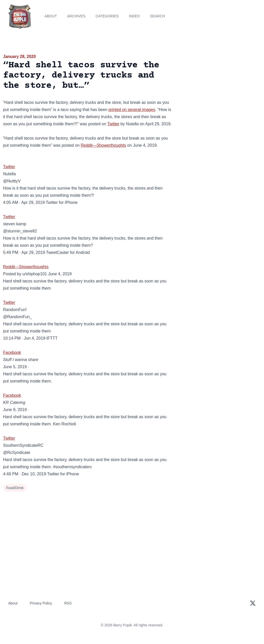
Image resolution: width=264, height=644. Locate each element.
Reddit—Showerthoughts (103, 145)
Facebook (12, 352)
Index (134, 16)
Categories (107, 16)
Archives (76, 16)
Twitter (113, 124)
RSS (68, 603)
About (51, 16)
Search (158, 16)
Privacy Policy (41, 603)
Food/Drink (15, 488)
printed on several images (132, 110)
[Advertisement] (220, 89)
